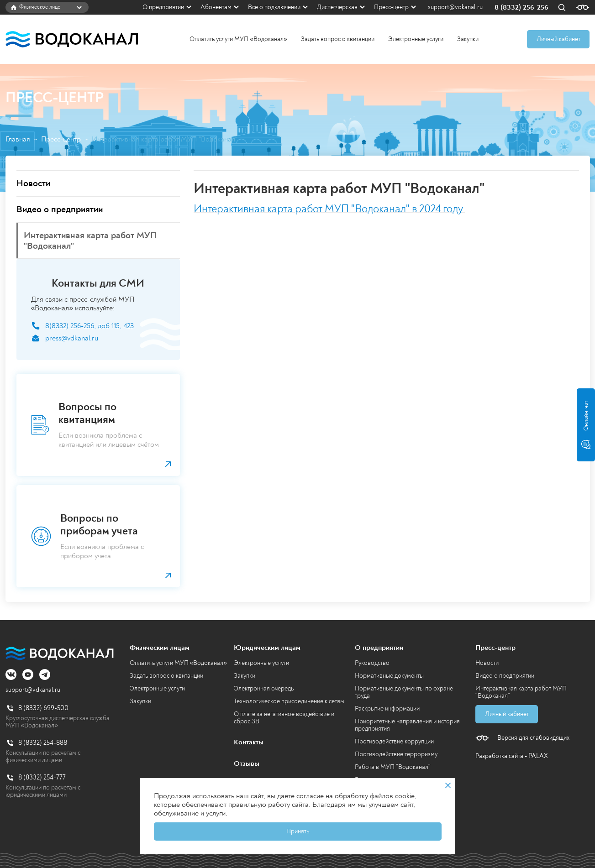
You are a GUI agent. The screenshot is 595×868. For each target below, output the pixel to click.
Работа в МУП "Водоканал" (393, 767)
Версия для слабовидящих (533, 738)
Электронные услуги (416, 39)
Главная (18, 139)
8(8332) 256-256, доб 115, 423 (90, 326)
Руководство (372, 663)
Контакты (249, 742)
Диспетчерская (337, 7)
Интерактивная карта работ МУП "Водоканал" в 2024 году (328, 209)
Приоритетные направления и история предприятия (407, 725)
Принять (298, 831)
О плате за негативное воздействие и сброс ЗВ (284, 718)
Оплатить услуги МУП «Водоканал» (238, 39)
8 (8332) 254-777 (42, 777)
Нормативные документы (389, 676)
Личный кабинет (558, 39)
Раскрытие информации (387, 709)
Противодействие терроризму (396, 754)
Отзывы (247, 763)
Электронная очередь (264, 688)
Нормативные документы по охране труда (404, 692)
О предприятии (163, 7)
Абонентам (216, 7)
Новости (487, 663)
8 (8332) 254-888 (43, 743)
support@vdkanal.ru (455, 7)
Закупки (468, 39)
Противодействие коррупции (394, 741)
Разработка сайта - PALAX (512, 756)
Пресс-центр (391, 7)
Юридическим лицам (267, 648)
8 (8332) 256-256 (521, 8)
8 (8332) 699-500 (43, 708)
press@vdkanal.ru (72, 338)
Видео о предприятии (505, 676)
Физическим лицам (160, 648)
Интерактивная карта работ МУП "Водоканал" (521, 692)
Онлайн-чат (586, 425)
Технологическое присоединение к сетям (289, 701)
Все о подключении (274, 7)
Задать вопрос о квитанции (338, 39)
